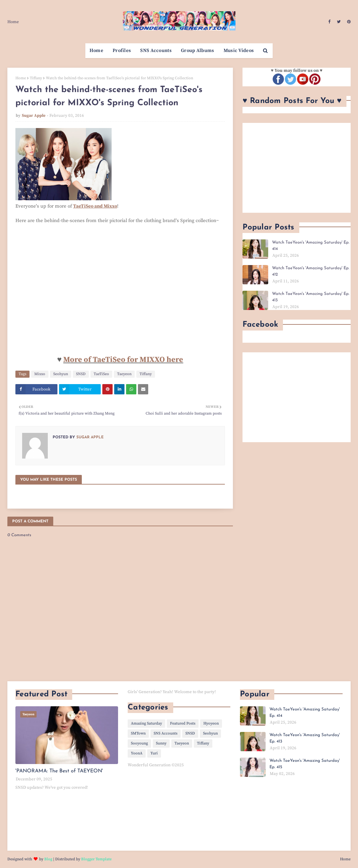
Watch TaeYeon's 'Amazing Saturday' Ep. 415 (305, 764)
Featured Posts (183, 723)
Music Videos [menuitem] (239, 51)
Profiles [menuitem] (122, 51)
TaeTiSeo (101, 374)
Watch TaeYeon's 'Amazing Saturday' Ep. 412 (311, 271)
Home (13, 22)
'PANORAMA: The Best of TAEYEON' (59, 771)
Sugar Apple (34, 116)
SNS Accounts (166, 733)
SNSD (81, 374)
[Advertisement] (297, 168)
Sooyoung (139, 743)
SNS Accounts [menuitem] (156, 51)
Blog (48, 859)
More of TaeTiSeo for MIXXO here (123, 360)
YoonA (137, 753)
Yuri (154, 753)
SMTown (138, 733)
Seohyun (61, 374)
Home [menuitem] (96, 51)
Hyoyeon (211, 723)
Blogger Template (96, 859)
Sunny (161, 743)
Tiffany (36, 78)
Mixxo (40, 374)
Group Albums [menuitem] (198, 51)
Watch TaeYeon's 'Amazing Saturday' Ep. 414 (311, 246)
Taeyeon (124, 374)
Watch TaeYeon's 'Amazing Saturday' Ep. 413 (311, 297)
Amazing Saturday (146, 723)
